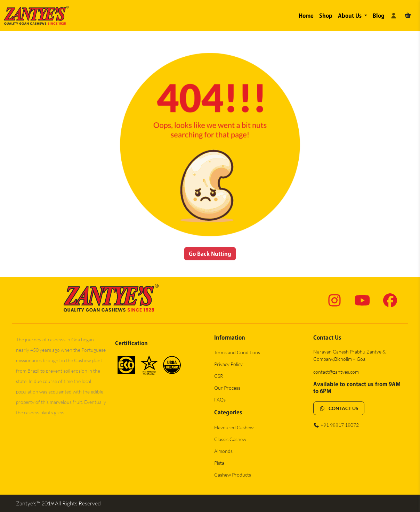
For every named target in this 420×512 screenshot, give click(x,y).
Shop (326, 16)
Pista (219, 463)
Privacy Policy (228, 364)
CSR (219, 376)
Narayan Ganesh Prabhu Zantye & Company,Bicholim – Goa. (350, 355)
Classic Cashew (230, 439)
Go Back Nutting (210, 254)
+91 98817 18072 (336, 425)
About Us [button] (350, 16)
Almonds (223, 451)
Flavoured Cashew (234, 427)
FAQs (220, 400)
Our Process (227, 388)
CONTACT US (339, 408)
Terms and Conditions (237, 352)
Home (306, 16)
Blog (379, 16)
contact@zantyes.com (336, 372)
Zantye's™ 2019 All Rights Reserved (58, 503)
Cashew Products (233, 475)
